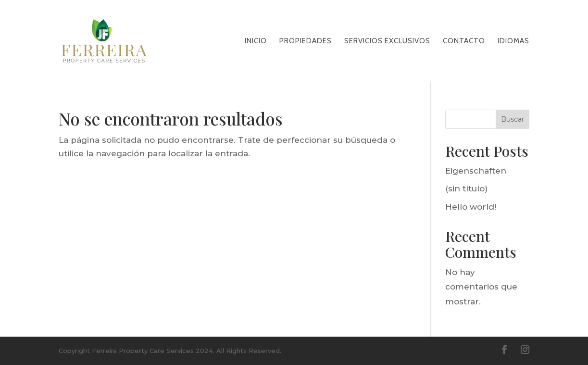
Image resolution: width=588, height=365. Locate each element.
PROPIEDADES (306, 41)
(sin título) (466, 189)
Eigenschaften (476, 171)
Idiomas (513, 41)
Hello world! (471, 207)
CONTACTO (464, 41)
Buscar (513, 119)
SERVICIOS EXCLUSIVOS (387, 41)
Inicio (256, 41)
